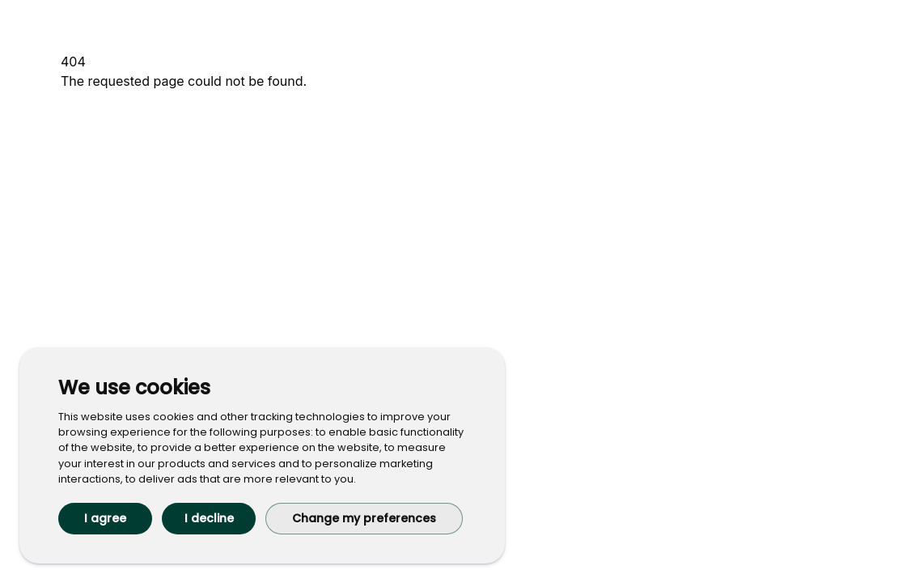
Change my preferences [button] (364, 518)
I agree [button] (105, 518)
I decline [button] (209, 518)
